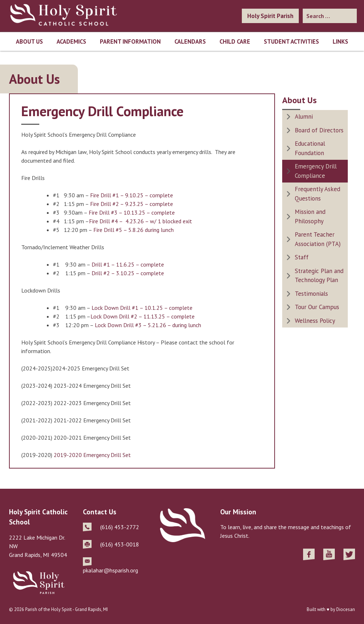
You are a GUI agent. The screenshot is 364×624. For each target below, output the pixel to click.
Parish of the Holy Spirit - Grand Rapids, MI (66, 609)
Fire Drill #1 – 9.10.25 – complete (132, 195)
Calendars (190, 41)
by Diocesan (343, 609)
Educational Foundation (310, 148)
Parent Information (130, 41)
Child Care (235, 41)
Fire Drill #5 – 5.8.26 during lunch (134, 230)
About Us (29, 41)
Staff (302, 257)
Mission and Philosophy (310, 216)
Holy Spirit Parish (270, 16)
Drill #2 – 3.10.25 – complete (128, 273)
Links (340, 41)
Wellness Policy (315, 321)
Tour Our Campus (317, 307)
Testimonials (311, 294)
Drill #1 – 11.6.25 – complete (128, 264)
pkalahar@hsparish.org (110, 570)
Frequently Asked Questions (318, 194)
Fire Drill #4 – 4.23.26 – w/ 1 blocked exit (141, 221)
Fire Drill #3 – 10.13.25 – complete (132, 212)
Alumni (304, 117)
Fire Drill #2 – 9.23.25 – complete (132, 204)
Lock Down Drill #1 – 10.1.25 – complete (142, 308)
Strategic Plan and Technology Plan (319, 276)
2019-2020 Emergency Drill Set (92, 455)
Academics (71, 41)
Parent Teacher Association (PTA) (318, 239)
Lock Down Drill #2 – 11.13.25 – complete (143, 316)
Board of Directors (319, 130)
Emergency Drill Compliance (316, 171)
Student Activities (291, 41)
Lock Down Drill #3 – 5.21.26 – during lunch (148, 325)
